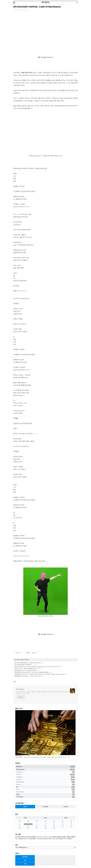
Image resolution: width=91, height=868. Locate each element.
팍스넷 (28, 837)
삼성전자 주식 (22, 839)
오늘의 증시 (41, 837)
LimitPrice (45, 775)
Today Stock (45, 772)
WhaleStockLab (45, 770)
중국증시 (59, 837)
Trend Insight (45, 797)
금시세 (31, 837)
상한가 (51, 837)
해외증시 (73, 837)
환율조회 (55, 837)
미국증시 (61, 839)
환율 (34, 837)
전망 (53, 839)
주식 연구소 (45, 2)
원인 (36, 839)
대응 (48, 837)
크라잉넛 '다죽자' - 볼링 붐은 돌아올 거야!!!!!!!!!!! (27, 668)
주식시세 (43, 839)
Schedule (45, 779)
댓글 (14, 682)
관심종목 (56, 839)
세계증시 (69, 837)
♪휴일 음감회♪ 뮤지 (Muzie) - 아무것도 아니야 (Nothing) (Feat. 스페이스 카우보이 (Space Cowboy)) (40, 674)
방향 (37, 837)
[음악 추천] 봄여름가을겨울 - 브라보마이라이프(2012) (28, 663)
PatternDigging (45, 782)
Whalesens (45, 767)
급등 (47, 839)
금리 (16, 837)
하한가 (19, 837)
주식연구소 (70, 839)
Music (18, 660)
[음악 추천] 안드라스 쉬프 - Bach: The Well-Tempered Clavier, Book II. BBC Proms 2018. (37, 667)
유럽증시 (64, 837)
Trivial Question (45, 792)
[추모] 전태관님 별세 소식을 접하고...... (24, 665)
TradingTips (45, 777)
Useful (45, 794)
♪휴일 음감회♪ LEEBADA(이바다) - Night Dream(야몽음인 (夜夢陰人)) (32, 672)
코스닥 (50, 839)
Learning (45, 784)
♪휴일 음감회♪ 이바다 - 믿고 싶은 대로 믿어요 (26, 670)
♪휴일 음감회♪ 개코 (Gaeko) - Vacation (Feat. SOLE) (28, 676)
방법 (45, 837)
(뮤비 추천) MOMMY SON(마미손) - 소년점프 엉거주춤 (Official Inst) (37, 7)
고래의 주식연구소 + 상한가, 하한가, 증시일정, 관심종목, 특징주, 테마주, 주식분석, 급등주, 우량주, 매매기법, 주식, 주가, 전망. (43, 693)
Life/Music (15, 10)
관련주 (65, 839)
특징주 (17, 839)
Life (15, 660)
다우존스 (24, 837)
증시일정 (33, 839)
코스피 (39, 839)
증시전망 (28, 839)
